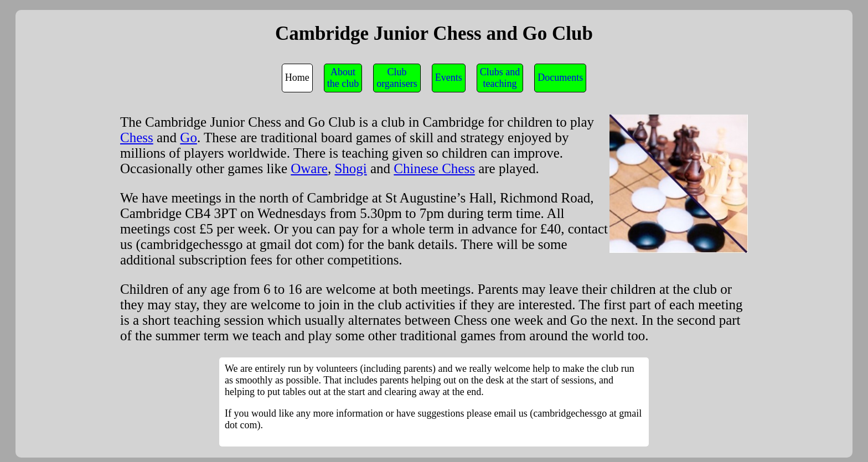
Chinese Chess (434, 168)
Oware (309, 168)
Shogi (350, 168)
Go (188, 137)
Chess (137, 137)
